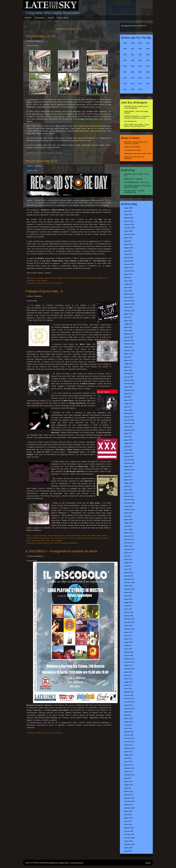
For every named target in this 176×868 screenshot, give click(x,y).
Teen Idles (36, 540)
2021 (132, 84)
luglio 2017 (128, 556)
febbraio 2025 (129, 258)
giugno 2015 (128, 639)
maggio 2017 (128, 563)
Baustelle (61, 536)
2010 (140, 66)
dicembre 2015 (129, 619)
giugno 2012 (128, 752)
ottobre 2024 (128, 268)
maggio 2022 (128, 364)
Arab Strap (52, 536)
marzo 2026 (128, 215)
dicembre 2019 (129, 460)
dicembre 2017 (129, 539)
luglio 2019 (128, 476)
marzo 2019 (128, 490)
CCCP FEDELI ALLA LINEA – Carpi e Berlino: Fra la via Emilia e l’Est (137, 125)
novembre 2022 (129, 344)
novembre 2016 (129, 582)
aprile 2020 (128, 447)
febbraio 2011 (129, 791)
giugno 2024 (128, 281)
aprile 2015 (128, 645)
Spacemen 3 (97, 538)
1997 (132, 49)
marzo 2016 (128, 609)
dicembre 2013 (129, 699)
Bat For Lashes (38, 278)
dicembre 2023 (129, 301)
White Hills (45, 540)
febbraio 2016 (129, 612)
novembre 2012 (129, 742)
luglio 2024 (128, 278)
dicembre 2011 (129, 768)
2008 (125, 66)
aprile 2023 (128, 327)
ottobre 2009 (128, 841)
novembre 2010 (129, 801)
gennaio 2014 (129, 695)
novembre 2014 (129, 662)
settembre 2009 (129, 844)
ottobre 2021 (128, 387)
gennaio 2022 (129, 377)
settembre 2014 (129, 669)
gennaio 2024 (129, 297)
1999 (148, 49)
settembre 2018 (129, 510)
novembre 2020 (129, 423)
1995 (148, 43)
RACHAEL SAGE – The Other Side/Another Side (134, 191)
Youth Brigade (57, 540)
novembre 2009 (129, 838)
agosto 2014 (128, 672)
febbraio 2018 (129, 533)
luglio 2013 (128, 715)
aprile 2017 (128, 566)
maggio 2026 (128, 208)
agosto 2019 (128, 473)
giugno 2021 (128, 400)
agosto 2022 (128, 354)
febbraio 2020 (129, 453)
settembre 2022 (129, 350)
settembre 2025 (129, 234)
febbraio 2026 (129, 218)
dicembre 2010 (129, 798)
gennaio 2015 (129, 655)
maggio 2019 (128, 483)
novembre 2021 (129, 384)
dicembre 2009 (129, 834)
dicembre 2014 (129, 659)
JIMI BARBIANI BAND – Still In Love (136, 182)
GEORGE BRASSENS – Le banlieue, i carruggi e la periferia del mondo (137, 117)
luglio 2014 (128, 675)
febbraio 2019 (129, 493)
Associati (51, 18)
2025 (132, 89)
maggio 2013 (128, 722)
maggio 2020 (128, 443)
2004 (125, 60)
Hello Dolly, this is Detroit (132, 150)
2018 (140, 78)
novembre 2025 (129, 228)
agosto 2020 (128, 433)
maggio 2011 (128, 785)
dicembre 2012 (129, 738)
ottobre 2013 (128, 705)
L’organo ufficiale (62, 18)
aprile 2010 (128, 821)
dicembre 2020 (129, 420)
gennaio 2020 (129, 457)
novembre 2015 (129, 622)
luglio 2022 (128, 357)
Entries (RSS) (64, 863)
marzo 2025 (128, 254)
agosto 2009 (128, 848)
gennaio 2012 (129, 765)
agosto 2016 (128, 592)
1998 (140, 49)
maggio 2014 (128, 682)
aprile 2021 (128, 407)
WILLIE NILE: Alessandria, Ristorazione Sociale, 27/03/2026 (137, 186)
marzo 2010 (128, 824)
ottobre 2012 (128, 745)
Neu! (52, 538)
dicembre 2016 (129, 579)
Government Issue (74, 536)
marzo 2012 (128, 762)
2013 (132, 72)
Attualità (41, 153)
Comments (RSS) (77, 863)
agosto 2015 (128, 632)
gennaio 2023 (129, 337)
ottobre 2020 (128, 427)
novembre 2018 (129, 503)
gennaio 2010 (129, 831)
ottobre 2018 (128, 506)
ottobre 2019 (128, 466)
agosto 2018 (128, 513)
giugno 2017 (128, 559)
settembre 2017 (129, 549)
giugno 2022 (128, 360)
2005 (132, 60)
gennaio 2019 (129, 496)
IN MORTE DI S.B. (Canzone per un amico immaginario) (136, 107)
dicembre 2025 (129, 224)
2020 (125, 84)
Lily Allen (92, 278)
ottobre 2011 (128, 771)
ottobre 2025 (128, 231)
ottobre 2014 (128, 665)
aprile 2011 (128, 788)
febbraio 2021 (129, 413)
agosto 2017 (128, 553)
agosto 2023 (128, 314)
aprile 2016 (128, 606)
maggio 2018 (128, 523)
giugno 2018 (128, 520)
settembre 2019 (129, 470)
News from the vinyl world (48, 543)
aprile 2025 (128, 251)
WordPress (53, 863)
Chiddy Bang (74, 278)
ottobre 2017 (128, 546)
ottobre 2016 (128, 586)
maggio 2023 (128, 324)
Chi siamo (28, 18)
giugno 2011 (128, 781)
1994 (140, 43)
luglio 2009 (128, 851)
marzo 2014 (128, 689)
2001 (132, 55)
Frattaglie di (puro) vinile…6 (44, 291)
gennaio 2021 (129, 417)
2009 (132, 66)
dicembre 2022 (129, 340)
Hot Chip (84, 278)
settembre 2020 (129, 430)
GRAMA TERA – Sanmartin (133, 179)
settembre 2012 (129, 748)
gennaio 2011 (129, 795)
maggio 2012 (128, 755)
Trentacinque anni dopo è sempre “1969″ (138, 153)
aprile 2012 (128, 758)
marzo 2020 (128, 450)
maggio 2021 (128, 403)
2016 (125, 78)
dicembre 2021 (129, 380)
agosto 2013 (128, 712)
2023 (148, 84)
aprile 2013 (128, 725)
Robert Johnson (69, 538)
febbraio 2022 (129, 374)
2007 (148, 60)
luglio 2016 (128, 596)
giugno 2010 (128, 818)
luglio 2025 (128, 241)
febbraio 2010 (129, 828)
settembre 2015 (129, 629)
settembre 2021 (129, 390)
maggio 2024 (128, 284)
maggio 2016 (128, 602)
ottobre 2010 (128, 805)
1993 (132, 43)
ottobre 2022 (128, 347)
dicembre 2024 (129, 264)
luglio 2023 (128, 317)
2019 (148, 78)
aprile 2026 (128, 211)
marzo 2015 (128, 649)
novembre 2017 (129, 543)
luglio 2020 (128, 437)
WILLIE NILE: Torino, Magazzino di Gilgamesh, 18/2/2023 (136, 143)
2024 (125, 89)
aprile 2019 (128, 486)
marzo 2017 (128, 569)
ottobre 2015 (128, 626)
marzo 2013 (128, 728)
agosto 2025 (128, 238)
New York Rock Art (130, 121)
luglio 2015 (128, 636)
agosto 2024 (128, 274)
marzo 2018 (128, 529)
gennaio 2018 (129, 536)
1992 (125, 43)
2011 (148, 66)
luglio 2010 (128, 815)
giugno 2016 (128, 599)
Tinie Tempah (42, 281)
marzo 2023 (128, 331)
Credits (148, 863)
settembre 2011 (129, 775)
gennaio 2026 (129, 221)
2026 (140, 89)
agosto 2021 (128, 394)
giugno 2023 (128, 321)
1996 (125, 49)
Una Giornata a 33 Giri (41, 36)
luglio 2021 (128, 397)
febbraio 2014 (129, 692)
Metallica (101, 278)
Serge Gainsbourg (84, 538)
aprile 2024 (128, 287)
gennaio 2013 (129, 735)
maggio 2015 (128, 642)
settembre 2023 (129, 311)
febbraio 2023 (129, 334)
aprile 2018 (128, 526)
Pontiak (58, 538)
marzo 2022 (128, 370)
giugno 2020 (128, 440)
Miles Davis (97, 536)
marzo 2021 (128, 410)
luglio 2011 (128, 778)
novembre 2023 (129, 304)
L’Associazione (40, 18)
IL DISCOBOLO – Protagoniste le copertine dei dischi (61, 551)
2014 (140, 72)
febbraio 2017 (129, 573)
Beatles (48, 278)
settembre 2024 (129, 271)
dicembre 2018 (129, 500)
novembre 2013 (129, 702)
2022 (140, 84)
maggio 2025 (128, 248)
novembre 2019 (129, 463)
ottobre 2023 (128, 307)
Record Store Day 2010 (41, 161)
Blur (66, 278)
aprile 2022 (128, 367)
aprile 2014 (128, 685)
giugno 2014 (128, 679)
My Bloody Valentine (41, 538)
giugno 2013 (128, 718)
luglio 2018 (128, 516)
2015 (148, 72)
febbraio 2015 (129, 652)
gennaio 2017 (129, 576)
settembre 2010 (129, 808)
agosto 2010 (128, 811)
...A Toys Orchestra (39, 536)
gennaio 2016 (129, 616)
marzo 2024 (128, 291)
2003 (148, 55)
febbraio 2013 (129, 732)
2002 (140, 55)
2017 (132, 78)
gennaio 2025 (129, 261)
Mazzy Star (87, 536)
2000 (125, 55)
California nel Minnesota (132, 147)
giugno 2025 (128, 244)
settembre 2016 (129, 589)
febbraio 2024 (129, 294)
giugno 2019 (128, 480)
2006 (140, 60)
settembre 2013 (129, 708)
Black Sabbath (58, 278)
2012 (125, 72)
